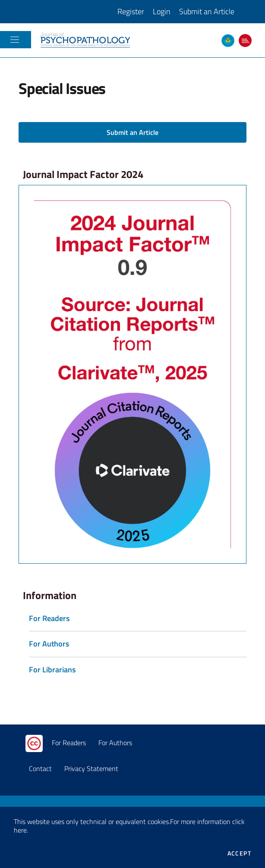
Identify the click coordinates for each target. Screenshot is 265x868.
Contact (40, 768)
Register (131, 11)
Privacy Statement (91, 768)
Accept (239, 853)
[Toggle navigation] (15, 40)
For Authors (115, 743)
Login (162, 11)
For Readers (69, 743)
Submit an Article (207, 11)
